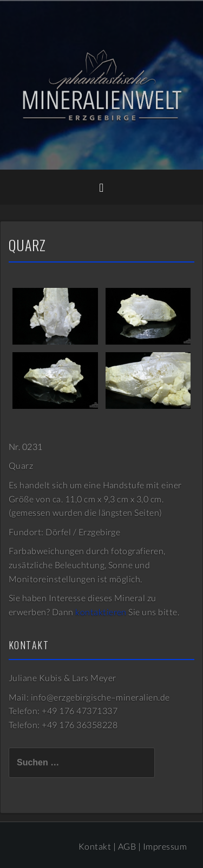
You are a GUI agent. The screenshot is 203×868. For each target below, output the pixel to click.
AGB (127, 846)
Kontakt (95, 846)
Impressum (165, 846)
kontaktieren (101, 612)
